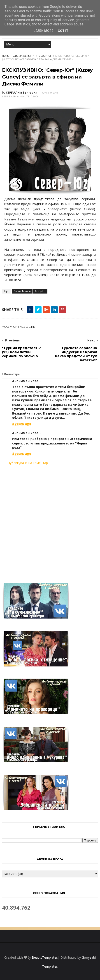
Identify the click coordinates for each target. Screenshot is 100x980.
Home (6, 56)
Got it (63, 31)
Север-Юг (45, 56)
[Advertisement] (50, 521)
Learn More (43, 31)
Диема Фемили (24, 56)
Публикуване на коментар (28, 463)
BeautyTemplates (45, 957)
